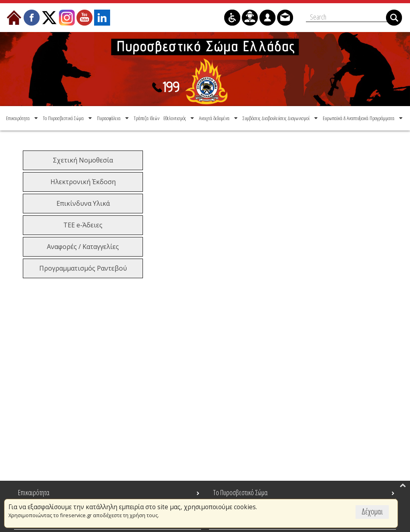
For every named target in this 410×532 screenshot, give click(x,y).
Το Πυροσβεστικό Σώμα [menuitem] (240, 492)
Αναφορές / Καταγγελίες (83, 247)
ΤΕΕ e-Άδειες (83, 225)
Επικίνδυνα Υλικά (83, 203)
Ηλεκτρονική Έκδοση (83, 182)
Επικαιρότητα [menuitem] (34, 492)
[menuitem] (23, 118)
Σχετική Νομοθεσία (83, 160)
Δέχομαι (372, 511)
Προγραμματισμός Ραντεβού (83, 268)
